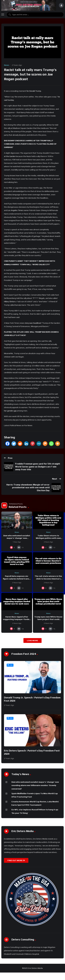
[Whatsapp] (51, 444)
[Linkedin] (26, 444)
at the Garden (10, 156)
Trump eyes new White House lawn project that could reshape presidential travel (48, 619)
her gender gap (10, 411)
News (7, 65)
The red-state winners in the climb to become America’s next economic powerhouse (48, 579)
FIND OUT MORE (16, 860)
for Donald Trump (34, 91)
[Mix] (45, 444)
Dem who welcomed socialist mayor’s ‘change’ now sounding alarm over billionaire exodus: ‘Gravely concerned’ (35, 785)
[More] (58, 444)
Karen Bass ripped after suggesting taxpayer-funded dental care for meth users (17, 619)
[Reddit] (20, 444)
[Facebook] (8, 444)
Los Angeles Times (15, 210)
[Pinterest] (33, 444)
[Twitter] (14, 444)
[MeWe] (39, 444)
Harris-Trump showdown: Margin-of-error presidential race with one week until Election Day (28, 488)
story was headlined (33, 323)
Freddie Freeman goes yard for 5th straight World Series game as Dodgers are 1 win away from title (38, 467)
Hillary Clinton (10, 302)
